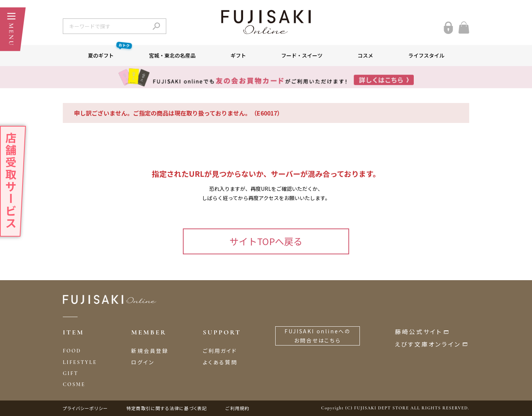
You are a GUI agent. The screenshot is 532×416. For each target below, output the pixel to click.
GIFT (71, 373)
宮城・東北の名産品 (172, 55)
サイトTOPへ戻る (266, 241)
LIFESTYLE (80, 362)
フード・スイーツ (302, 55)
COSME (74, 384)
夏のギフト (110, 52)
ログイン (143, 362)
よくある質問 (220, 362)
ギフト (238, 55)
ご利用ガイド (220, 351)
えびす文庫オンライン (428, 344)
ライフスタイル (426, 55)
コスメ (365, 55)
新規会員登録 (150, 351)
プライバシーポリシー (85, 408)
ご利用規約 (237, 408)
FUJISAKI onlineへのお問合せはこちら (318, 336)
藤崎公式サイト (418, 331)
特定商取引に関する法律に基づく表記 (167, 408)
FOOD (72, 351)
